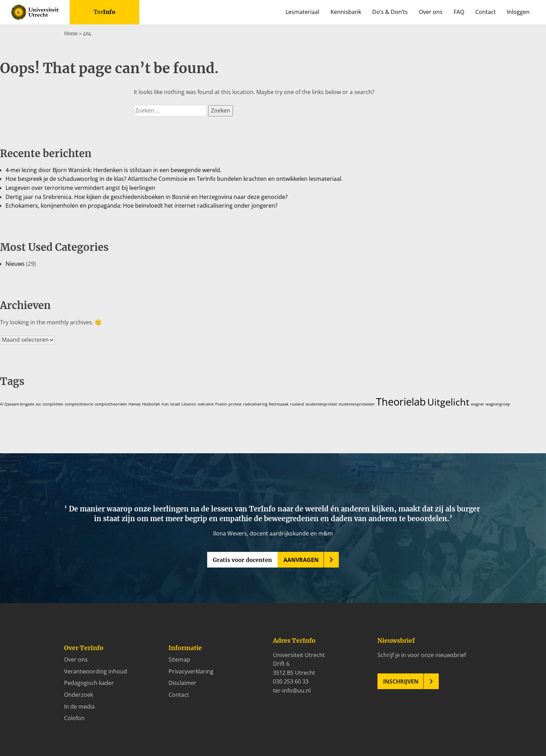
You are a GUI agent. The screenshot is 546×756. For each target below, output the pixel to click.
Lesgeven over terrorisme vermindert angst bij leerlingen (80, 187)
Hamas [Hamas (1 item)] (135, 404)
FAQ (459, 12)
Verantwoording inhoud (96, 671)
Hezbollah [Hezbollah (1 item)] (151, 404)
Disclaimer (182, 682)
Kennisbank (346, 12)
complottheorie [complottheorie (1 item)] (79, 404)
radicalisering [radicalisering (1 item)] (255, 404)
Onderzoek (79, 694)
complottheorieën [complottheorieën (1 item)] (111, 404)
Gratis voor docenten (242, 560)
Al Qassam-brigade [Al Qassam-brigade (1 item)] (17, 404)
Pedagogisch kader (89, 682)
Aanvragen (301, 560)
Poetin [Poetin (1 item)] (221, 404)
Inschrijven (401, 681)
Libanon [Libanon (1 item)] (189, 404)
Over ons (431, 12)
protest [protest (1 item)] (235, 404)
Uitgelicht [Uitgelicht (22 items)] (448, 402)
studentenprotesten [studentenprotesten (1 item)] (357, 404)
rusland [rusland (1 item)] (297, 404)
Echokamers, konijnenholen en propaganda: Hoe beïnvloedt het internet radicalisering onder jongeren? (142, 205)
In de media (79, 706)
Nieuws (15, 263)
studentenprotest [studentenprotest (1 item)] (321, 404)
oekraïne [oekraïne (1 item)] (206, 404)
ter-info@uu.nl (292, 690)
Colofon (74, 718)
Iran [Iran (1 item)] (165, 404)
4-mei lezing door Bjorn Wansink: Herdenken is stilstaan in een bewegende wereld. (114, 170)
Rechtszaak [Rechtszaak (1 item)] (279, 404)
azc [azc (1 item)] (38, 404)
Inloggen (518, 12)
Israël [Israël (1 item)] (175, 404)
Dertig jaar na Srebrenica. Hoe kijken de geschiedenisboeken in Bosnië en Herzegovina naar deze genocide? (147, 196)
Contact (486, 12)
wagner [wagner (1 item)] (478, 404)
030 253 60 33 (291, 681)
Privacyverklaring (191, 671)
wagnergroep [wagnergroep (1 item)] (498, 404)
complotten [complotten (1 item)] (53, 404)
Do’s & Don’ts (390, 12)
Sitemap (179, 659)
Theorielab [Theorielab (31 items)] (401, 401)
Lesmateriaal (302, 12)
